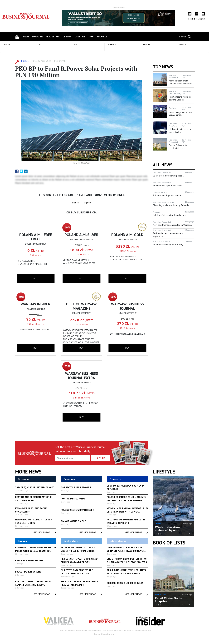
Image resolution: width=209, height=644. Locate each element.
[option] (119, 18)
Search (182, 37)
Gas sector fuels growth (76, 487)
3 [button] (161, 534)
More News (28, 472)
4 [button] (163, 534)
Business (25, 61)
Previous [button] (63, 19)
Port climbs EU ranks (73, 499)
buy (36, 278)
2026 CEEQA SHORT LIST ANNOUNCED (35, 487)
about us (102, 37)
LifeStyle (159, 524)
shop (91, 37)
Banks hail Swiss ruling (29, 560)
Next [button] (175, 18)
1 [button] (156, 534)
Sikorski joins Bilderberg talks (125, 583)
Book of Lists (169, 543)
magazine (38, 37)
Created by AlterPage (105, 634)
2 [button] (158, 534)
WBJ (64, 61)
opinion (67, 37)
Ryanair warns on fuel (74, 521)
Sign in (192, 19)
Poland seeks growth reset (78, 510)
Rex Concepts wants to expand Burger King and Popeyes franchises (79, 562)
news (26, 37)
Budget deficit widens (28, 572)
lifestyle (80, 37)
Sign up (201, 19)
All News (163, 165)
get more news (45, 532)
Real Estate (53, 37)
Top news (163, 67)
